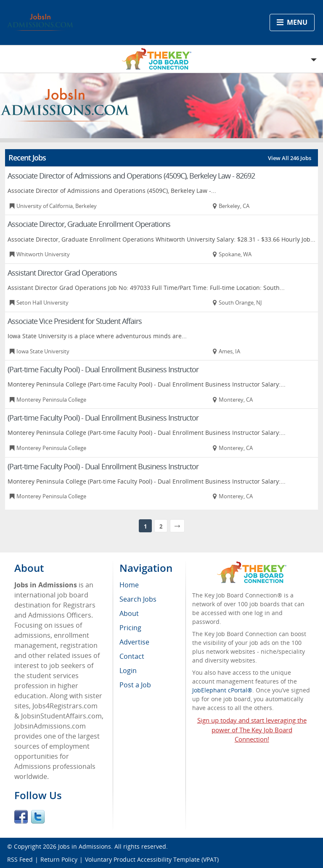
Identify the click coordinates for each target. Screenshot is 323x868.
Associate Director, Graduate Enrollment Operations (89, 224)
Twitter (38, 817)
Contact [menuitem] (132, 656)
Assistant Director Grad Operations (62, 273)
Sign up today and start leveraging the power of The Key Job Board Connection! (252, 730)
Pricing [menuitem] (130, 628)
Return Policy (59, 859)
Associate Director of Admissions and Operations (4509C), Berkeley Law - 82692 (131, 176)
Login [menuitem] (128, 671)
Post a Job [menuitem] (135, 685)
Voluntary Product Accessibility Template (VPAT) (152, 859)
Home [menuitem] (129, 585)
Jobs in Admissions (85, 846)
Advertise (134, 642)
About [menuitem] (129, 613)
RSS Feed (20, 859)
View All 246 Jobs (290, 158)
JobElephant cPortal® (222, 690)
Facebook (21, 817)
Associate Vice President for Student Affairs (75, 321)
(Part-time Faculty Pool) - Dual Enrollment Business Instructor (103, 369)
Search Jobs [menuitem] (138, 599)
